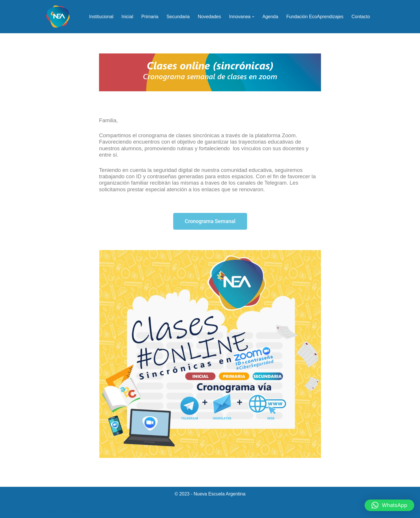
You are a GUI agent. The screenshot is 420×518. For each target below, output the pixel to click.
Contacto (361, 17)
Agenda (270, 17)
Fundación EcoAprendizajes (314, 17)
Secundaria (177, 17)
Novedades (209, 17)
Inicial (126, 17)
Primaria (149, 17)
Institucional (100, 17)
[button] (253, 17)
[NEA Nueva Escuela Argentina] (58, 17)
